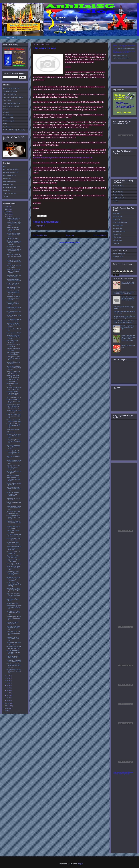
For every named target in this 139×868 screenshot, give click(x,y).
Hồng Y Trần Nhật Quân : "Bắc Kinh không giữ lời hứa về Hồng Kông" (124, 322)
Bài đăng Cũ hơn (100, 235)
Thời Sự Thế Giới (8, 115)
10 (8, 678)
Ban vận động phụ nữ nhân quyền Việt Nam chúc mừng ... (13, 452)
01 (8, 700)
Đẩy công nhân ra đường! (14, 333)
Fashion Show (117, 189)
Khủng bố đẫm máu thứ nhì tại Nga (13, 363)
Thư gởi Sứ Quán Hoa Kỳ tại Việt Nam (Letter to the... (14, 508)
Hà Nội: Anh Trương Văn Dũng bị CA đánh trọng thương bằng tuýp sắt (128, 298)
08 (8, 683)
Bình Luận (6, 112)
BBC (5, 166)
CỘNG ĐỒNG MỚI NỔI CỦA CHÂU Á (13, 561)
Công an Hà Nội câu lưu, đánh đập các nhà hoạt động (14, 262)
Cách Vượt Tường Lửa (10, 94)
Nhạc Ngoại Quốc (118, 225)
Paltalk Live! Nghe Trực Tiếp (11, 88)
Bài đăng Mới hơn (40, 235)
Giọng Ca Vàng (117, 219)
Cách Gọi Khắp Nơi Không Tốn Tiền (13, 97)
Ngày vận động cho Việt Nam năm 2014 (13, 657)
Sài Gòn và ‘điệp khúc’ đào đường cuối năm (13, 543)
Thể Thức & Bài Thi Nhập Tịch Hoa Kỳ (14, 130)
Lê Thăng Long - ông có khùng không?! (13, 527)
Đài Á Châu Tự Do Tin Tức (11, 169)
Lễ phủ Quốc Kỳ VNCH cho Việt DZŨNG (13, 557)
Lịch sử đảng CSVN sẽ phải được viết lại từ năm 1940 (13, 573)
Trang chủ (70, 235)
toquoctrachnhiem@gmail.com (126, 48)
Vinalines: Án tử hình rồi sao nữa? (13, 499)
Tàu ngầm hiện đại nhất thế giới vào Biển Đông (14, 421)
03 (8, 695)
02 (8, 698)
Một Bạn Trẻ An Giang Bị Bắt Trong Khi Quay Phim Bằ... (13, 271)
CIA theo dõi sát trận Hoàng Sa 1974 (12, 380)
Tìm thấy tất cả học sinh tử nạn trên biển (14, 411)
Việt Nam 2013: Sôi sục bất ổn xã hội (13, 288)
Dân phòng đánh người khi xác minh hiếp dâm (14, 320)
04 (8, 693)
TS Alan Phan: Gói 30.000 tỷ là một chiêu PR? (14, 388)
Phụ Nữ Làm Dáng (118, 186)
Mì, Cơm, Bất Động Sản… (14, 397)
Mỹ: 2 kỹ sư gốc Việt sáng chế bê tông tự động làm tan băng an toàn (125, 317)
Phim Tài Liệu (117, 234)
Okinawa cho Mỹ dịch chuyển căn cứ (13, 623)
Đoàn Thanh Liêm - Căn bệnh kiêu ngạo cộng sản (13, 633)
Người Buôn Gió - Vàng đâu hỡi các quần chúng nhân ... (13, 579)
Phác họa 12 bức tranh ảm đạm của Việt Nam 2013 (14, 489)
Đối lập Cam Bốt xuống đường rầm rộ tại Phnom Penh (13, 494)
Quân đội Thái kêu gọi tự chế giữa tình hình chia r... (14, 523)
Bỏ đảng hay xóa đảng (13, 475)
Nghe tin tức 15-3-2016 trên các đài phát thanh (128, 283)
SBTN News (7, 190)
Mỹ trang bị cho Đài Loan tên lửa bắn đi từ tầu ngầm (14, 436)
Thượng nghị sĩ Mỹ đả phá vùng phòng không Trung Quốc (14, 548)
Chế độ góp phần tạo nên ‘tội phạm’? (14, 312)
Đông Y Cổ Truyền (118, 257)
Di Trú (5, 124)
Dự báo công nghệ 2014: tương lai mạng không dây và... (13, 235)
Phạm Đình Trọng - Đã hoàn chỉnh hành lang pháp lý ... (13, 479)
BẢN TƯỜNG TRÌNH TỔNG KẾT (12, 342)
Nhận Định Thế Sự (9, 118)
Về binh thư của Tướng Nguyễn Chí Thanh (13, 376)
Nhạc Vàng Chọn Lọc (119, 231)
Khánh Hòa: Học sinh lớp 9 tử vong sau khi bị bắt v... (14, 256)
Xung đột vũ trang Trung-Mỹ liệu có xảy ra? (13, 512)
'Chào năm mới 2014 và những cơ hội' (13, 553)
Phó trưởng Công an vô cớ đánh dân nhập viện (14, 647)
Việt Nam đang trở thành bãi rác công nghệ (13, 354)
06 (8, 688)
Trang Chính (10, 37)
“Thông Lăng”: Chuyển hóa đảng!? (13, 531)
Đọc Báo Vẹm (7, 178)
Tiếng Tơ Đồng (117, 237)
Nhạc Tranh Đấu (117, 228)
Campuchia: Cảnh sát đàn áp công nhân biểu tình (14, 661)
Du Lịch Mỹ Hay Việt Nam (14, 564)
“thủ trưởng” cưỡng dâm (13, 429)
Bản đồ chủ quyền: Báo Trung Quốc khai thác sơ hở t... (13, 447)
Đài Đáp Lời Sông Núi (9, 175)
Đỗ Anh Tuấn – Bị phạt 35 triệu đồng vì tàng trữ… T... (14, 590)
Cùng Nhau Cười (118, 216)
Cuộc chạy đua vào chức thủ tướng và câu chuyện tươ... (13, 467)
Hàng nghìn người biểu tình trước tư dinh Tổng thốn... (14, 441)
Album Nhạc (116, 213)
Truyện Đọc (116, 243)
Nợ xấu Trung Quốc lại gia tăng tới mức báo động (128, 327)
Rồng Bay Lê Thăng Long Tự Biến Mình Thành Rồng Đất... (14, 243)
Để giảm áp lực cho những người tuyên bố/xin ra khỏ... (14, 462)
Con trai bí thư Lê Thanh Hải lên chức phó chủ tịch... (13, 613)
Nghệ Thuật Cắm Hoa (119, 198)
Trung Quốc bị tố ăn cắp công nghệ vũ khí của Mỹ (13, 425)
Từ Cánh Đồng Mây (9, 121)
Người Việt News (8, 184)
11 (8, 676)
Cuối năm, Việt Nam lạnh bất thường (13, 350)
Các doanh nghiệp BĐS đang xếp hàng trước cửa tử (13, 517)
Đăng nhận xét (40, 226)
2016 (7, 207)
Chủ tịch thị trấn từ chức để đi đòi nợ (13, 346)
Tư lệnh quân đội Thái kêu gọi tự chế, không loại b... (14, 618)
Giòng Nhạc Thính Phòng (120, 222)
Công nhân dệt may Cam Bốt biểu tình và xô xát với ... (14, 671)
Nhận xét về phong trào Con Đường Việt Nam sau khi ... (13, 595)
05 (8, 690)
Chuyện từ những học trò (13, 247)
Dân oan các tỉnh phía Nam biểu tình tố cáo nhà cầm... (13, 652)
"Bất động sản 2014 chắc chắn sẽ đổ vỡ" (14, 643)
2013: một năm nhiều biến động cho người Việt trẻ (14, 535)
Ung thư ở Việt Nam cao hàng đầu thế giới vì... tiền (13, 628)
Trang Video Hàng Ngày (10, 91)
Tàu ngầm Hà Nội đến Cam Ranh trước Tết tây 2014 (13, 325)
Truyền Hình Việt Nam (10, 193)
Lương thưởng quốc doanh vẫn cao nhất (14, 308)
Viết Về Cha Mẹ (117, 240)
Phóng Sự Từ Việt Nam (10, 187)
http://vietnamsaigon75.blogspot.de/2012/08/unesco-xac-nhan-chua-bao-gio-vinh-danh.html (63, 158)
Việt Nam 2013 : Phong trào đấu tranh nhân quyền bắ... (13, 298)
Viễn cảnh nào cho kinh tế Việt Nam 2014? (14, 276)
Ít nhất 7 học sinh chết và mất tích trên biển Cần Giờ (14, 416)
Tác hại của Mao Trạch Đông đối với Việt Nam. (14, 280)
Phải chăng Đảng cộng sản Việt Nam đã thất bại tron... (13, 337)
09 (8, 681)
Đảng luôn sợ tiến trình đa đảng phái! (14, 472)
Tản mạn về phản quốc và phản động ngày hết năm (14, 251)
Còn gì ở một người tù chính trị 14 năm (13, 284)
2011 (7, 706)
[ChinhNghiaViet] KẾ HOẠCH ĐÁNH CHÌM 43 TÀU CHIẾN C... (13, 393)
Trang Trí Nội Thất (118, 192)
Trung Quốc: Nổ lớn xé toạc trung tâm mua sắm (13, 639)
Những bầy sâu (11, 432)
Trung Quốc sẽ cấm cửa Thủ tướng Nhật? (13, 372)
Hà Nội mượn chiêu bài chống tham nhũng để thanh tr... (13, 401)
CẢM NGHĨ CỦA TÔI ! (13, 239)
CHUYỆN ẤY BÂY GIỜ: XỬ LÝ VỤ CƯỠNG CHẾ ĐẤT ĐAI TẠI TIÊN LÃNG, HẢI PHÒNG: (128, 338)
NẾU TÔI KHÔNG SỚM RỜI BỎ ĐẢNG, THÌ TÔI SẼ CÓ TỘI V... (13, 407)
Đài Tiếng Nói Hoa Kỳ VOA (11, 172)
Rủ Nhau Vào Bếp (118, 195)
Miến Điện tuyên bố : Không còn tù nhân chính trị (13, 304)
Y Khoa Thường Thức (119, 254)
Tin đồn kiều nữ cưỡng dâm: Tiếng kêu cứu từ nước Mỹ (14, 584)
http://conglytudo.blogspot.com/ (122, 58)
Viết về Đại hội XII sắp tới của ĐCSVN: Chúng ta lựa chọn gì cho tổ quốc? (124, 293)
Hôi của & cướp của (12, 603)
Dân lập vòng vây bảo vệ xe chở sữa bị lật (13, 539)
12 (8, 216)
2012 (7, 703)
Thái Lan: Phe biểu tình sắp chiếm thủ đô (13, 219)
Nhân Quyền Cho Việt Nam (11, 106)
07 (8, 685)
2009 (7, 711)
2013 (7, 214)
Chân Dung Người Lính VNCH (12, 103)
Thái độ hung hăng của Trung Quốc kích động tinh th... (14, 666)
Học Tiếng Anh (7, 127)
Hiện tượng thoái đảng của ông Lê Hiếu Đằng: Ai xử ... (14, 607)
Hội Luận (6, 109)
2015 (7, 209)
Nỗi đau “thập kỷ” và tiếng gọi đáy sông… (14, 484)
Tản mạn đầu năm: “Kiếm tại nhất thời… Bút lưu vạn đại (14, 224)
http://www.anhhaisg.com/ (120, 55)
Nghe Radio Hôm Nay (10, 181)
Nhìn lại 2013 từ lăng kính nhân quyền (14, 266)
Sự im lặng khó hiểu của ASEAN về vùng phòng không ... (14, 368)
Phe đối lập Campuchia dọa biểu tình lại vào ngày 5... (13, 229)
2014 (7, 212)
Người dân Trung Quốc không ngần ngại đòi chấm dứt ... (13, 293)
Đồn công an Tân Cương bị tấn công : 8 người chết (13, 358)
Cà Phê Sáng (7, 100)
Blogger (80, 864)
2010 (7, 708)
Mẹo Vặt (115, 201)
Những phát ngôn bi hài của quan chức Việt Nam (13, 568)
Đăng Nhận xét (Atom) (73, 242)
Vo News (6, 196)
